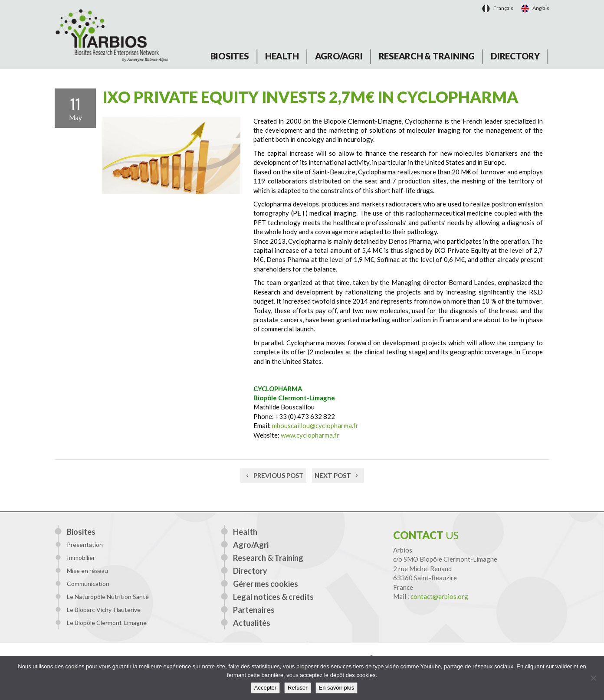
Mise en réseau (87, 571)
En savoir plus (337, 688)
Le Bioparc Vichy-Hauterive (104, 610)
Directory (515, 56)
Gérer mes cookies (266, 584)
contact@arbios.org (439, 596)
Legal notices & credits (273, 597)
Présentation (85, 545)
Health (282, 56)
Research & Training (427, 56)
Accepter (265, 688)
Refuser (298, 688)
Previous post (273, 475)
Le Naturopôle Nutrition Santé (108, 597)
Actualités (252, 623)
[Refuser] (593, 678)
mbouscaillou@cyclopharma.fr (315, 425)
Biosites (230, 56)
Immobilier (81, 558)
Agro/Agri (339, 56)
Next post (338, 475)
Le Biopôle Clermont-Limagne (107, 623)
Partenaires (254, 610)
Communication (88, 584)
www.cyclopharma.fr (310, 435)
